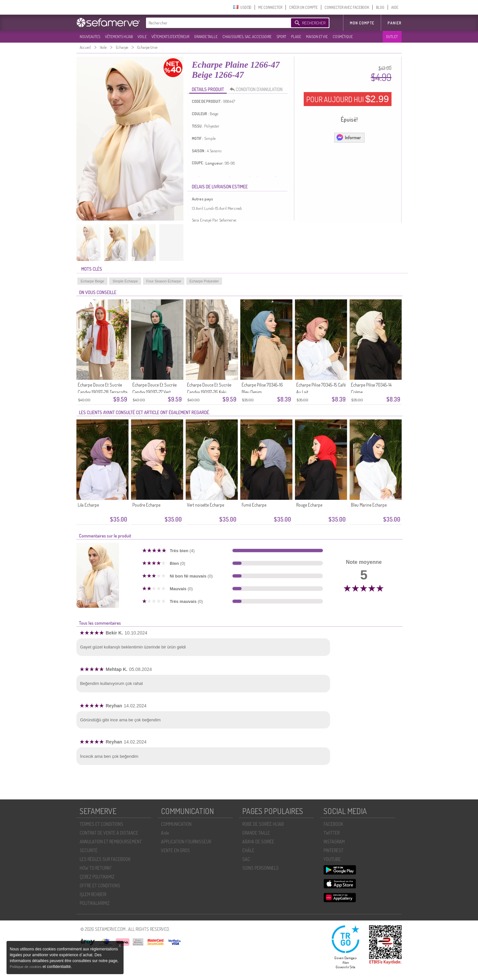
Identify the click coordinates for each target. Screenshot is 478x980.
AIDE (395, 7)
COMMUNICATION (176, 824)
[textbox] (217, 23)
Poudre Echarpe (146, 505)
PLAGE (296, 37)
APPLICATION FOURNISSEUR (186, 842)
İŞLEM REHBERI (93, 894)
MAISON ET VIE (317, 37)
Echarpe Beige (92, 281)
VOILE (142, 37)
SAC (246, 859)
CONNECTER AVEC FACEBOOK (347, 7)
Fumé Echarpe (254, 505)
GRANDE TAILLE (206, 37)
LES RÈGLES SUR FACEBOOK (105, 859)
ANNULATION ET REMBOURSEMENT (111, 842)
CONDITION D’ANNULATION (258, 89)
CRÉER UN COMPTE (303, 7)
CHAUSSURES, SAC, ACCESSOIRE (247, 37)
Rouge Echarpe (309, 505)
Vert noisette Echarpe (206, 505)
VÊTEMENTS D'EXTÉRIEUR (170, 37)
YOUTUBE (332, 859)
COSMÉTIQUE (343, 37)
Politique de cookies (26, 967)
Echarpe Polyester (204, 281)
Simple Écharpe (125, 281)
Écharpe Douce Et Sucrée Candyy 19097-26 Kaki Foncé (209, 392)
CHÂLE (248, 850)
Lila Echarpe (88, 505)
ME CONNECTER (270, 7)
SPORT (281, 37)
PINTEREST (333, 850)
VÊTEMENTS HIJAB (119, 37)
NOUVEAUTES (90, 37)
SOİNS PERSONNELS (260, 868)
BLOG (380, 7)
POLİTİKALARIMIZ (95, 903)
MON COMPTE (362, 23)
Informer (348, 137)
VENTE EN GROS (175, 850)
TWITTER (332, 833)
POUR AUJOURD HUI (348, 99)
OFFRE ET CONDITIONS (100, 885)
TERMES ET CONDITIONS (101, 824)
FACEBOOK (333, 824)
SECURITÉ (89, 850)
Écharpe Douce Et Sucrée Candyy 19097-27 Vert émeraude (154, 392)
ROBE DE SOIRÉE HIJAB (263, 824)
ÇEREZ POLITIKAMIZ (97, 877)
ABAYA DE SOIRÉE (258, 842)
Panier (395, 23)
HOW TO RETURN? (95, 868)
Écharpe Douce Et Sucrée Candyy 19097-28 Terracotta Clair (103, 392)
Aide (165, 833)
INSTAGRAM (334, 842)
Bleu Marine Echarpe (369, 505)
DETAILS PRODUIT (208, 89)
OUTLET (392, 37)
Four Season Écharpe (164, 281)
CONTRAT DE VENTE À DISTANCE (109, 833)
